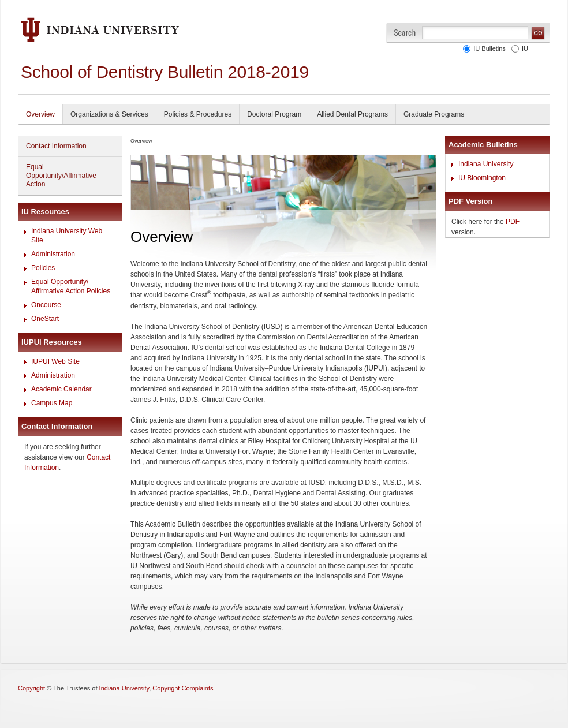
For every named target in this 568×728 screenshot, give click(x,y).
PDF (513, 222)
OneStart (45, 319)
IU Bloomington (482, 178)
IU (523, 48)
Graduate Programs (434, 114)
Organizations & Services (109, 114)
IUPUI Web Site (55, 361)
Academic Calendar (61, 389)
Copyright (31, 688)
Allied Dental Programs (352, 114)
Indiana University (486, 164)
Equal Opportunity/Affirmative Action (61, 176)
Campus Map (52, 403)
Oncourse (46, 305)
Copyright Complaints (183, 688)
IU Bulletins (488, 48)
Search (405, 33)
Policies (43, 268)
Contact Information (56, 146)
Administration (53, 254)
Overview (40, 114)
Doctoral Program (274, 114)
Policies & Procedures (198, 114)
